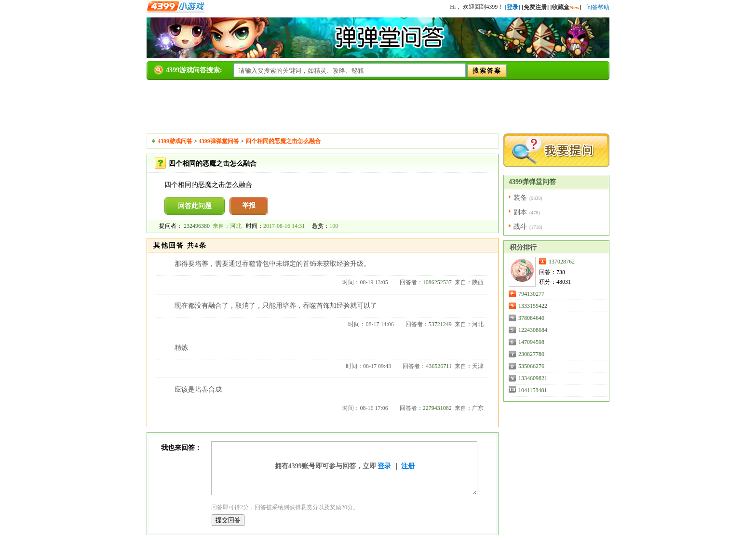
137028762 (562, 262)
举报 (249, 205)
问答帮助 (598, 7)
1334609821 (533, 378)
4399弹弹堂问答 (219, 141)
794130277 (531, 294)
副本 (520, 212)
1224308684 (533, 330)
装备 (520, 198)
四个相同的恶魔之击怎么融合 (283, 141)
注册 (408, 466)
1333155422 (533, 306)
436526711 (439, 366)
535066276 (531, 366)
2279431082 (437, 408)
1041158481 (533, 390)
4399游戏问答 (175, 141)
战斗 (520, 227)
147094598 (531, 342)
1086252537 (437, 282)
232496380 (197, 226)
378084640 (531, 318)
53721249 (440, 324)
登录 (384, 466)
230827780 (531, 354)
